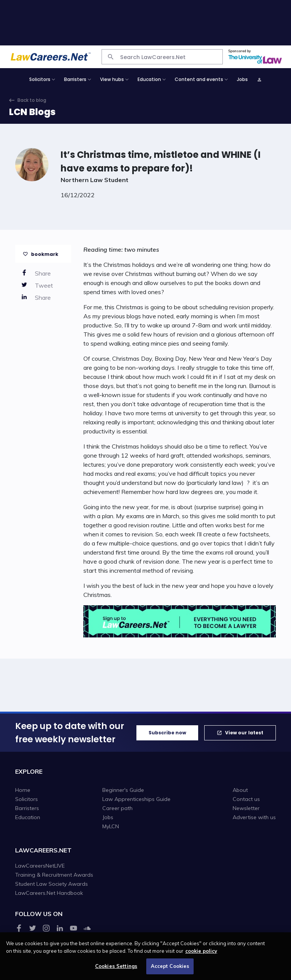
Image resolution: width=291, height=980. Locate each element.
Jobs (242, 79)
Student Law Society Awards (52, 884)
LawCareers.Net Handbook (49, 893)
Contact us (246, 799)
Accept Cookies (170, 969)
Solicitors (27, 799)
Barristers (27, 808)
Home (23, 790)
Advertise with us (254, 817)
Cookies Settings (116, 969)
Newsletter (246, 808)
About (240, 790)
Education (28, 817)
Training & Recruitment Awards (54, 875)
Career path (117, 808)
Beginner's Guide (123, 790)
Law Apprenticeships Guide (136, 799)
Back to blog (32, 100)
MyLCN (111, 826)
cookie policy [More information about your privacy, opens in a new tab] (201, 954)
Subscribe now (167, 733)
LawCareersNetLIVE (40, 866)
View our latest (244, 733)
